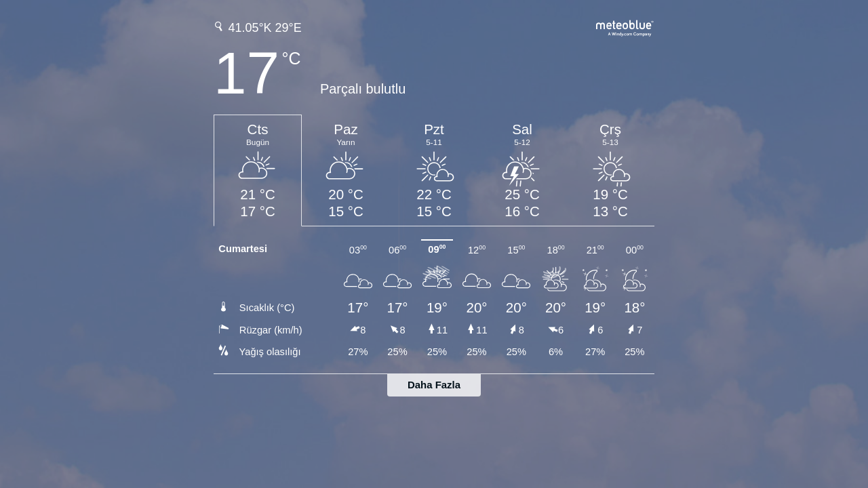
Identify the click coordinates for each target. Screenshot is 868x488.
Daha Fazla (434, 385)
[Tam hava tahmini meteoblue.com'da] (625, 27)
